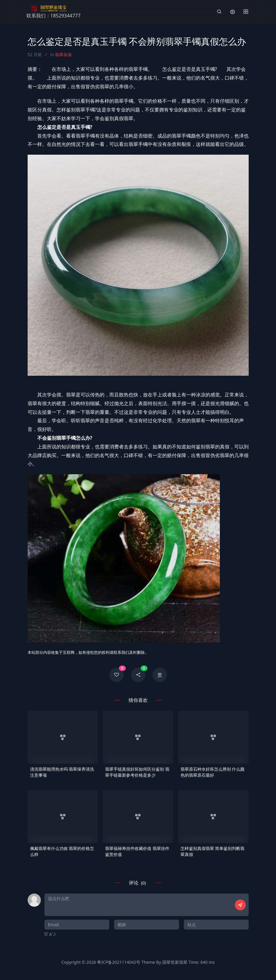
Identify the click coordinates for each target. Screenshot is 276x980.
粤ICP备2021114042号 (119, 962)
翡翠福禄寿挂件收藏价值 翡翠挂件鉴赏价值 (137, 851)
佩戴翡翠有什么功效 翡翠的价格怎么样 (62, 851)
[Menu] (246, 12)
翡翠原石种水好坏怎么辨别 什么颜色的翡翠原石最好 (213, 772)
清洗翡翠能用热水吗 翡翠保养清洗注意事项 (62, 772)
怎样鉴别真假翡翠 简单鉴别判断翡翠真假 (213, 851)
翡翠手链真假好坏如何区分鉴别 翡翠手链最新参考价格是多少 (137, 772)
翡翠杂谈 (63, 55)
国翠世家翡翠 (175, 962)
